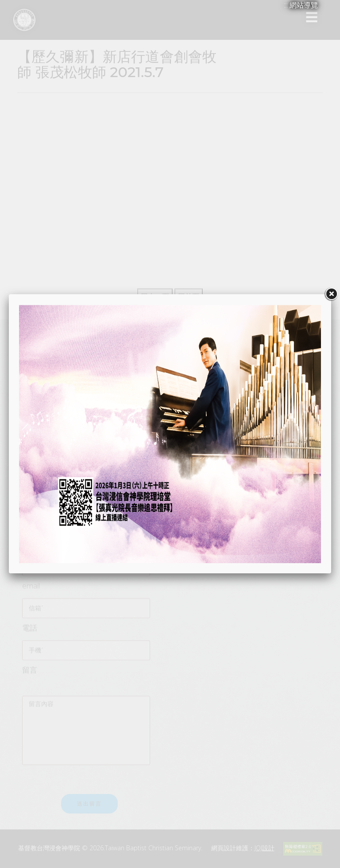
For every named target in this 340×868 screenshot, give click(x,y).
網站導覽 (304, 5)
